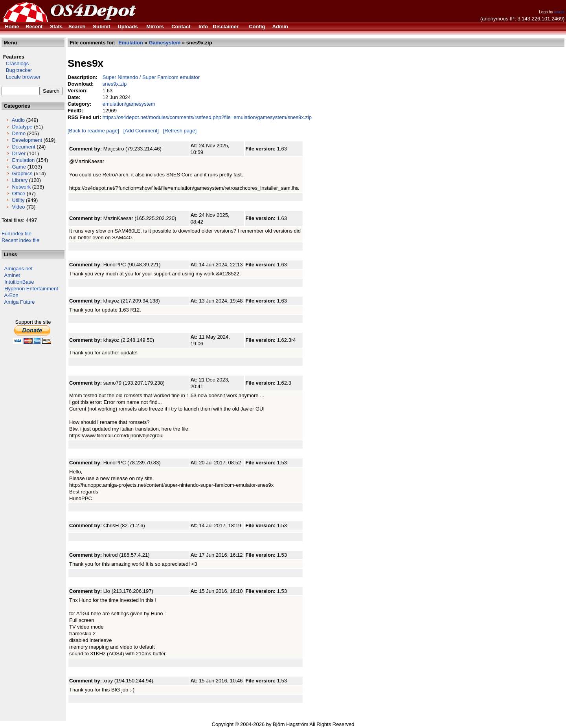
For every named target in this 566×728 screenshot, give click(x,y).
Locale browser (21, 77)
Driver (19, 153)
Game (19, 167)
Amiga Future (20, 302)
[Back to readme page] (93, 131)
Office (18, 193)
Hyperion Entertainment (31, 289)
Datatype (22, 127)
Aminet (12, 275)
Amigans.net (18, 269)
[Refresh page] (180, 131)
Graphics (22, 173)
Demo (19, 133)
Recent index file (20, 240)
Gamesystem (164, 43)
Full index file (17, 234)
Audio (18, 120)
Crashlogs (15, 63)
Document (23, 147)
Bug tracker (17, 70)
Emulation (23, 160)
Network (21, 187)
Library (20, 180)
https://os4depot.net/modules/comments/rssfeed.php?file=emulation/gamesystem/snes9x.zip (207, 117)
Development (27, 140)
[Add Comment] (141, 131)
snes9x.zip (115, 84)
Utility (18, 200)
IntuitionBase (19, 282)
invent (560, 12)
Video (18, 207)
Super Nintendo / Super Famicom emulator (151, 77)
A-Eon (11, 295)
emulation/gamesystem (129, 104)
